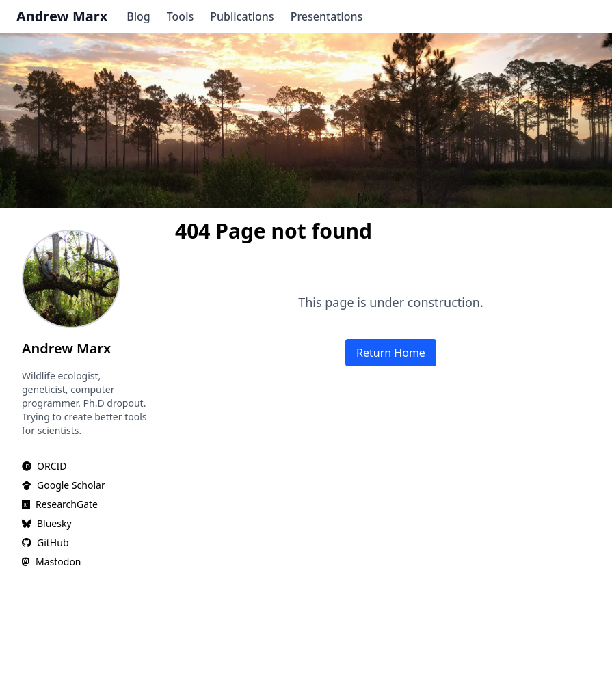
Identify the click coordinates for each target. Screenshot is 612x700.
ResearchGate (67, 504)
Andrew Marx (62, 16)
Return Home (391, 353)
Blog (138, 16)
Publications (242, 16)
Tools (181, 16)
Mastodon (58, 562)
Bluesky (54, 523)
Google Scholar (71, 485)
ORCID (52, 466)
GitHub (53, 542)
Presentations (327, 16)
